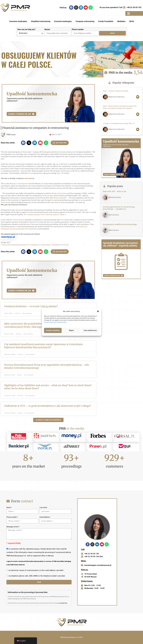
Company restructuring (85, 21)
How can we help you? (26, 29)
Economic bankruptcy (63, 21)
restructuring (29, 178)
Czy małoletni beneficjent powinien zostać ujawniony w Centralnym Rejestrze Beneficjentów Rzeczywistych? (43, 346)
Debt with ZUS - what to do (115, 191)
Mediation (121, 21)
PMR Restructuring (57, 198)
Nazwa (47, 29)
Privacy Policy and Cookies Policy (55, 322)
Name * (9, 507)
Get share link (60, 143)
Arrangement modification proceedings (120, 224)
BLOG (132, 21)
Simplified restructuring (41, 21)
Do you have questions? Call (111, 7)
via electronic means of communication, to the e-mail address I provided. (36, 570)
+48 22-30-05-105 (134, 7)
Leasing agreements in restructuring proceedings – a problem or (119, 208)
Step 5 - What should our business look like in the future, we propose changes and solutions (120, 107)
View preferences (90, 330)
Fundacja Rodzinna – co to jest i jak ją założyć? (31, 306)
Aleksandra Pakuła (115, 197)
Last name (43, 507)
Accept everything (53, 330)
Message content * (13, 527)
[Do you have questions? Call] (124, 8)
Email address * (45, 517)
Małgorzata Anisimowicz (116, 97)
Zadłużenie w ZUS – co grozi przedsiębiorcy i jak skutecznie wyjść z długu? (47, 406)
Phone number (78, 29)
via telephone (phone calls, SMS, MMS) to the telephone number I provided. (37, 576)
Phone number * (12, 517)
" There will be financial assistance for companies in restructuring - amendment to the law (35, 245)
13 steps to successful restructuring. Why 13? (119, 123)
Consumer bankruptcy (18, 21)
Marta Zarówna (114, 215)
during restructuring (59, 193)
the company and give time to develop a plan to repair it (45, 215)
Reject (71, 330)
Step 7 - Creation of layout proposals (116, 91)
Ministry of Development (19, 184)
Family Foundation (106, 21)
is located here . (63, 603)
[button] (98, 311)
